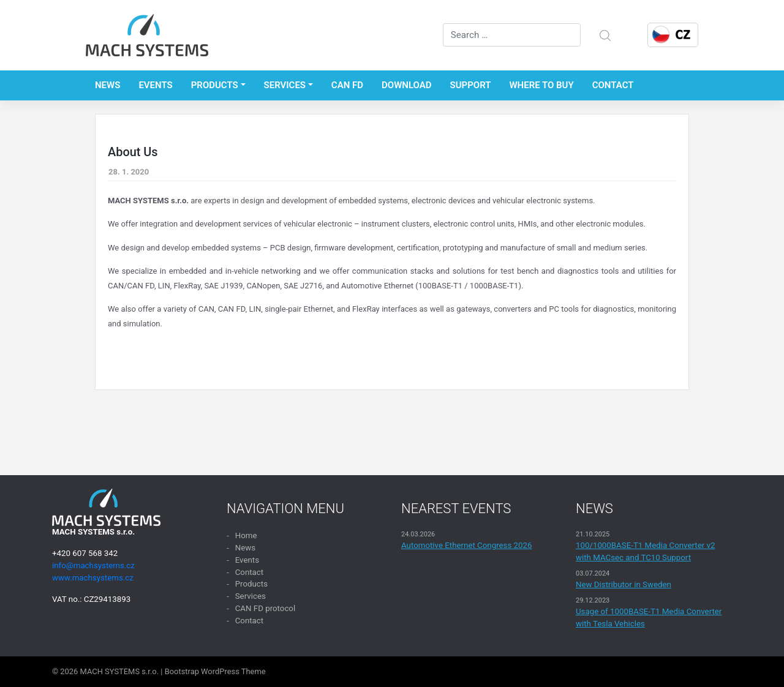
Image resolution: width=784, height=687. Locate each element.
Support (471, 85)
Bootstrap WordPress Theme (215, 671)
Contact (613, 85)
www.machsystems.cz (93, 578)
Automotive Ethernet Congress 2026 (467, 545)
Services (285, 85)
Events (155, 85)
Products (215, 85)
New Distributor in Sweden (624, 584)
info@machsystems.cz (93, 565)
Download (407, 85)
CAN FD (347, 85)
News (107, 85)
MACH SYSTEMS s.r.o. (120, 671)
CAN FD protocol (266, 608)
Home (246, 535)
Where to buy (541, 85)
